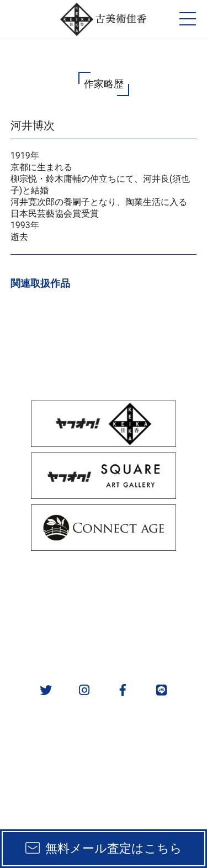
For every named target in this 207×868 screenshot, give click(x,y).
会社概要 (51, 639)
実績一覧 (51, 610)
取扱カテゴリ (155, 582)
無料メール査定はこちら (114, 848)
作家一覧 (155, 610)
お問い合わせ (155, 639)
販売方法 (51, 582)
